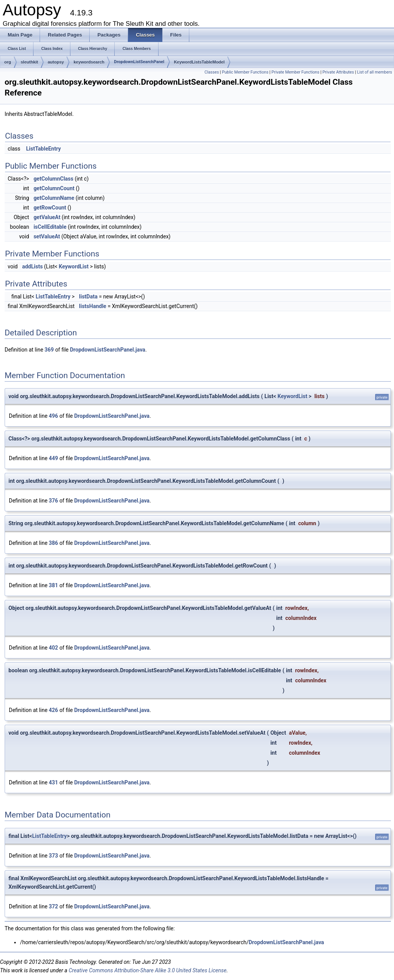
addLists (32, 266)
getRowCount (50, 208)
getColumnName (54, 198)
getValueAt (47, 217)
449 (53, 458)
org (8, 62)
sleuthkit (29, 62)
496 (53, 416)
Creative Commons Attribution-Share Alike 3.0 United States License (147, 970)
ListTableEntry (43, 149)
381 (53, 585)
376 (53, 501)
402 (53, 648)
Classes (211, 72)
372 (53, 906)
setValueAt (47, 236)
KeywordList (74, 266)
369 (49, 350)
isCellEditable (50, 227)
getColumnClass (53, 179)
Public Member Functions (245, 72)
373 (53, 856)
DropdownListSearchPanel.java (108, 350)
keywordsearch (89, 62)
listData (88, 297)
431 (53, 782)
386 (53, 543)
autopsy (56, 62)
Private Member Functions (295, 72)
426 (53, 710)
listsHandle (93, 306)
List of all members (375, 72)
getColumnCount (54, 188)
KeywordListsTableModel (199, 62)
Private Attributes (338, 72)
